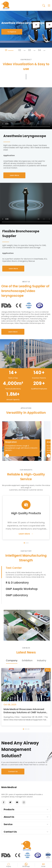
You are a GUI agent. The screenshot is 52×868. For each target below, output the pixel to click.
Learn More (13, 332)
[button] (24, 543)
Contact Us (13, 771)
